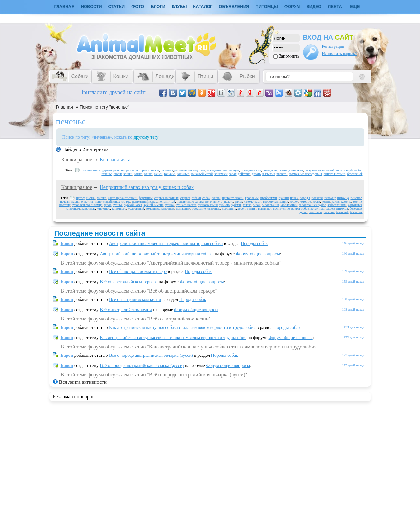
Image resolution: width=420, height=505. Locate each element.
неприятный (167, 201)
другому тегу (146, 137)
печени (65, 201)
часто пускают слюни (122, 198)
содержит (105, 170)
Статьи (117, 7)
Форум (292, 7)
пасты (75, 201)
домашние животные (206, 208)
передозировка (315, 170)
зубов (107, 205)
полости (317, 198)
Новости (91, 7)
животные (89, 208)
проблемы (252, 198)
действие (244, 174)
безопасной (355, 174)
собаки (196, 198)
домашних (183, 208)
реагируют (133, 170)
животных (355, 205)
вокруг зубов (300, 208)
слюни (216, 198)
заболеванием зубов (312, 205)
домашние (229, 208)
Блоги (158, 7)
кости (317, 201)
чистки (91, 198)
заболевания (270, 205)
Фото (138, 7)
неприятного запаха (190, 201)
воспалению (281, 208)
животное (103, 208)
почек (294, 198)
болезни (329, 212)
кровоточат (270, 201)
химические (89, 170)
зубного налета (186, 205)
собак (206, 198)
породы (305, 198)
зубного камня (208, 205)
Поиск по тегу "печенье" (105, 107)
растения (167, 170)
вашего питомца (335, 174)
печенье (297, 170)
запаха (247, 205)
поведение (270, 170)
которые (305, 201)
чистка (102, 198)
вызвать (282, 174)
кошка (148, 174)
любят (118, 174)
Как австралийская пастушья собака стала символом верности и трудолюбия (182, 327)
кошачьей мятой (202, 174)
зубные (118, 205)
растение (181, 170)
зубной (170, 205)
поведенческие (251, 170)
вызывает (268, 174)
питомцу (330, 198)
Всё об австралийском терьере (138, 271)
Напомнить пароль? (340, 54)
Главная (64, 107)
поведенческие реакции (223, 170)
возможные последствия (305, 174)
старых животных (166, 198)
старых (185, 198)
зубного (224, 205)
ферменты (146, 198)
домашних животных (160, 208)
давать (256, 174)
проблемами (269, 198)
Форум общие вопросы (258, 254)
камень (346, 201)
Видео (314, 7)
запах (233, 174)
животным (73, 208)
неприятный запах (144, 201)
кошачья (170, 174)
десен (241, 208)
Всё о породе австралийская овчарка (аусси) (151, 355)
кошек (158, 174)
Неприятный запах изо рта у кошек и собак (147, 187)
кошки (128, 174)
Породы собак (254, 243)
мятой (330, 170)
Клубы (179, 7)
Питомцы (267, 7)
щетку (80, 198)
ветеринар (317, 208)
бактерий (342, 212)
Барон (67, 243)
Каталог (203, 7)
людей (348, 170)
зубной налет (133, 205)
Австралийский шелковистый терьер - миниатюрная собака (166, 243)
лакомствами (253, 201)
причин (284, 198)
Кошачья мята (115, 160)
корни (326, 201)
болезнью (315, 212)
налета (229, 201)
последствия (197, 170)
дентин (252, 208)
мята (339, 170)
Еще (355, 7)
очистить (87, 201)
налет (239, 201)
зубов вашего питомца (87, 205)
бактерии (357, 212)
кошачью (183, 174)
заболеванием (337, 205)
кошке (138, 174)
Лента (335, 7)
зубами (236, 205)
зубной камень (154, 205)
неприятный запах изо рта (113, 201)
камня (335, 201)
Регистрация (333, 46)
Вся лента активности (83, 382)
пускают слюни (233, 198)
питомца (284, 170)
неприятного (214, 201)
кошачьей (221, 174)
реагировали (151, 170)
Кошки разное (77, 160)
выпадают (265, 208)
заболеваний (289, 205)
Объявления (234, 7)
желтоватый (136, 208)
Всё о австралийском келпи (135, 299)
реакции (119, 170)
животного (119, 208)
